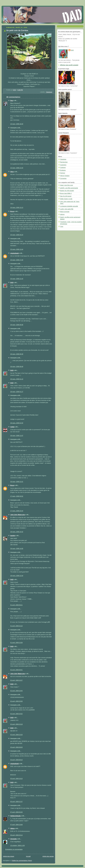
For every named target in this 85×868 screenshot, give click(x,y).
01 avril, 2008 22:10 (16, 626)
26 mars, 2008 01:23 (17, 379)
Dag (12, 101)
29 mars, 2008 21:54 (17, 576)
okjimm (62, 214)
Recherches (64, 162)
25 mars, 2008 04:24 (17, 235)
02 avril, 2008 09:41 (16, 670)
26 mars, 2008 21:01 (17, 482)
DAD (12, 283)
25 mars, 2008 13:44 (17, 249)
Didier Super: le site (66, 199)
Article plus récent (9, 856)
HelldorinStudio (15, 816)
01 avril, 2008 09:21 (16, 605)
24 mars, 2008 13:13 (17, 208)
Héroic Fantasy (65, 176)
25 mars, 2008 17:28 (17, 260)
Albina (12, 829)
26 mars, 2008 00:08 (17, 325)
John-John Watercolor (18, 515)
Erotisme (63, 170)
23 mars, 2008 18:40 (17, 124)
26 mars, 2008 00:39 (17, 354)
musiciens (63, 165)
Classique (49, 92)
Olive (12, 172)
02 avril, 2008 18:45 (16, 691)
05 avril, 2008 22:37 (16, 802)
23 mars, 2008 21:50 (17, 168)
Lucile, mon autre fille (67, 209)
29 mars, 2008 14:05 (17, 549)
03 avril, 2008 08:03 (16, 747)
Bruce (12, 211)
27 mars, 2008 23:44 (17, 511)
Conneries (63, 178)
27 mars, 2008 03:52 (17, 496)
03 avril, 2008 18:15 (16, 779)
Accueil (28, 856)
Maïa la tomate (65, 212)
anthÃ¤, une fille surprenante (69, 188)
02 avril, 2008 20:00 (16, 701)
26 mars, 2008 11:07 (17, 436)
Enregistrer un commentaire (14, 849)
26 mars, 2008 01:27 (17, 392)
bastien (13, 536)
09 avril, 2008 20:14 (16, 835)
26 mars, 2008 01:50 (17, 423)
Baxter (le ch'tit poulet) (67, 191)
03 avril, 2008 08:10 (16, 760)
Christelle (13, 839)
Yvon (62, 226)
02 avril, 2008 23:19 (16, 724)
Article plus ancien (48, 856)
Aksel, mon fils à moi (67, 185)
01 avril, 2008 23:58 (16, 643)
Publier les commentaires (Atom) (22, 861)
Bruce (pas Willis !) (66, 193)
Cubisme (63, 168)
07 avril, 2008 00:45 (16, 812)
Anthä (12, 427)
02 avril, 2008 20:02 (16, 714)
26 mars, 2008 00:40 (17, 367)
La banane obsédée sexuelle (69, 206)
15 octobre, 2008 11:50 (17, 846)
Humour (63, 173)
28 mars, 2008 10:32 (17, 532)
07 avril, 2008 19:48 (16, 825)
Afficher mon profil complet (69, 65)
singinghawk (14, 253)
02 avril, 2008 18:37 (16, 680)
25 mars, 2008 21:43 (17, 279)
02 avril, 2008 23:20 (16, 735)
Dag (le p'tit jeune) (66, 196)
